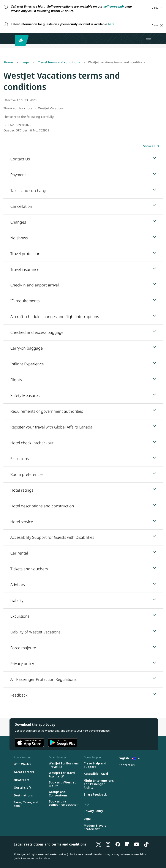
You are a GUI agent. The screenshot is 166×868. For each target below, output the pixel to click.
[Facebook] (118, 844)
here (111, 24)
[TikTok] (146, 844)
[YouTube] (137, 844)
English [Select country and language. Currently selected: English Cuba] (129, 758)
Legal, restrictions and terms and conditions (50, 844)
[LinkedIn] (127, 844)
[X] (99, 844)
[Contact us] (126, 765)
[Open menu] (149, 38)
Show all (149, 146)
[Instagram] (108, 844)
